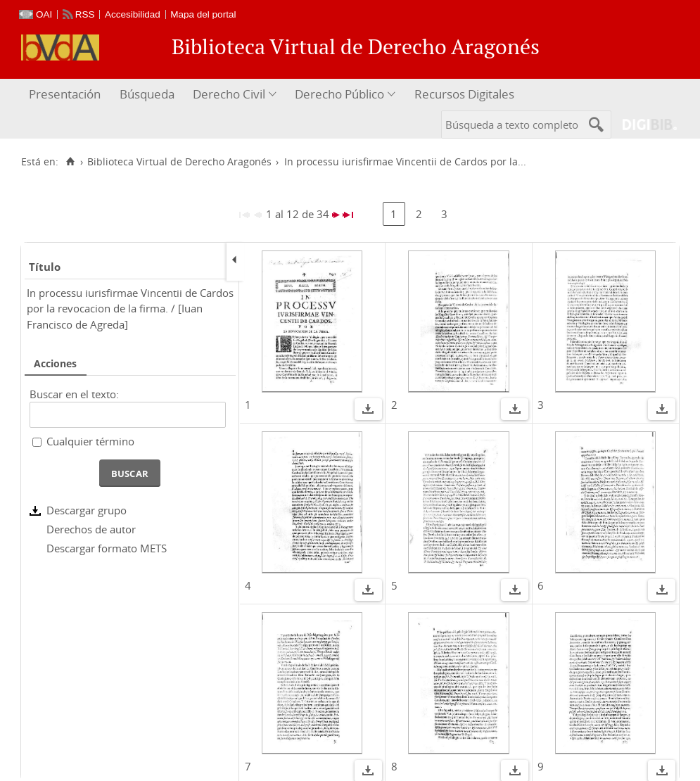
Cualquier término (90, 441)
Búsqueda (147, 94)
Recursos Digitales (464, 94)
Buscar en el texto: (74, 394)
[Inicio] (70, 162)
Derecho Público (339, 94)
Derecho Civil (229, 94)
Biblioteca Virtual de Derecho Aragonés (179, 162)
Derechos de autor (91, 529)
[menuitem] (66, 95)
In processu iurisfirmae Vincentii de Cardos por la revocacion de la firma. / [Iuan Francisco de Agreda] (130, 309)
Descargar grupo (87, 510)
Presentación (65, 94)
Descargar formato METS (107, 548)
